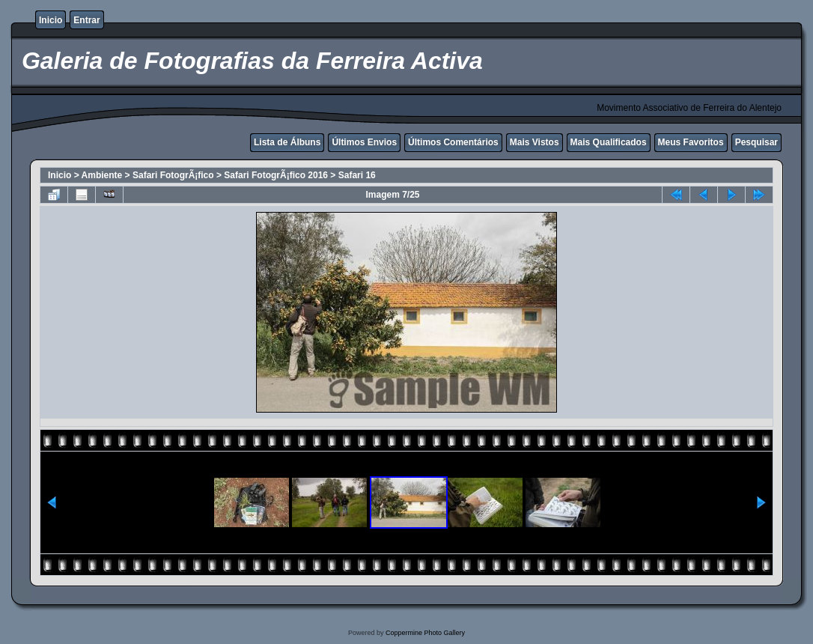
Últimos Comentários (453, 142)
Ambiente (102, 175)
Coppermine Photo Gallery (425, 633)
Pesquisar (756, 142)
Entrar (86, 20)
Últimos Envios (364, 142)
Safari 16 (357, 175)
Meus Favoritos (691, 142)
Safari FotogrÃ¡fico (173, 175)
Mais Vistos (535, 142)
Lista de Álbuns (287, 142)
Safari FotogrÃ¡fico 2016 (276, 175)
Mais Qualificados (609, 142)
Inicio (51, 20)
